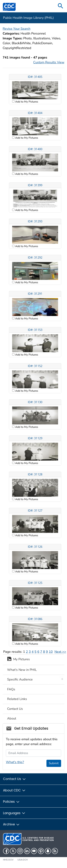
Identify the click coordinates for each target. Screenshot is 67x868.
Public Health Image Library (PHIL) (28, 18)
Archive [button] (11, 824)
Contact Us (15, 709)
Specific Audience (20, 679)
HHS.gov (8, 860)
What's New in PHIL (22, 670)
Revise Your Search (17, 29)
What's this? (15, 762)
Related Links (17, 699)
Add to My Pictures (26, 102)
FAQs (11, 689)
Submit (54, 763)
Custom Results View (49, 62)
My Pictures (18, 660)
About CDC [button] (14, 790)
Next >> (60, 652)
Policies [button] (11, 802)
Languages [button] (14, 813)
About (12, 718)
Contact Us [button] (15, 779)
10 (51, 652)
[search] (61, 6)
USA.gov (23, 860)
